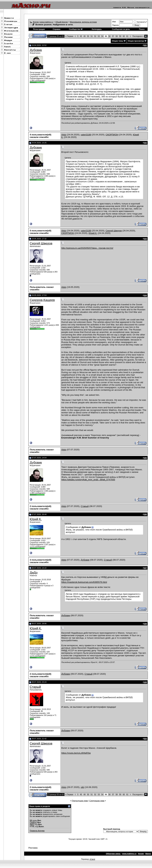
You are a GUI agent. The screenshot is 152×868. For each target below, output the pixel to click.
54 (102, 36)
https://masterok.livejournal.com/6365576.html (84, 582)
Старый (85, 506)
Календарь (97, 29)
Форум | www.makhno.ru (43, 22)
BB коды (33, 820)
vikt (82, 787)
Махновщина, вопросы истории (83, 22)
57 (113, 36)
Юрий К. (93, 233)
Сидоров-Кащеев (42, 300)
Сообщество (76, 29)
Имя (114, 22)
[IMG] (32, 824)
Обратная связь (113, 854)
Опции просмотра (136, 41)
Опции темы (117, 41)
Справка (57, 29)
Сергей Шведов (114, 231)
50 (88, 36)
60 (124, 36)
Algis (64, 135)
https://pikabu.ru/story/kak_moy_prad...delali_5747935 (88, 480)
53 (99, 36)
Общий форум (62, 22)
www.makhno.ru (129, 854)
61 (127, 36)
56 (110, 36)
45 (81, 36)
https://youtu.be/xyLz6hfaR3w (76, 753)
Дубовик (36, 50)
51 (92, 36)
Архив (141, 854)
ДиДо (34, 573)
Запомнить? (140, 22)
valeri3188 (86, 135)
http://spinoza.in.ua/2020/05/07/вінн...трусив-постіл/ (87, 248)
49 (84, 36)
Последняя (138, 36)
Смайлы (33, 822)
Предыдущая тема (80, 801)
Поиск (142, 29)
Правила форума (37, 831)
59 (120, 36)
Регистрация (39, 29)
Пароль (115, 25)
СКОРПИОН (112, 135)
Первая (69, 36)
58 (117, 36)
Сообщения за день (121, 29)
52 (95, 36)
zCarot (92, 859)
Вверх (148, 854)
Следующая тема (97, 801)
